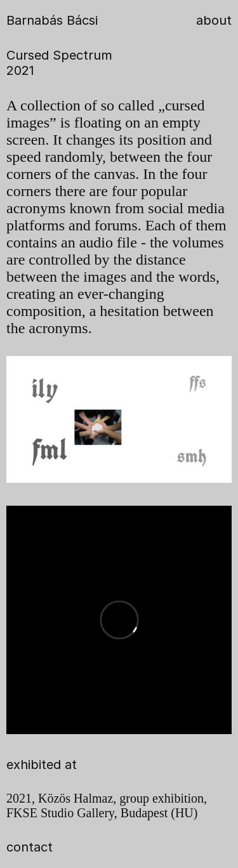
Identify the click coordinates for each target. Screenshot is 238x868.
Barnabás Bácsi (52, 20)
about (214, 20)
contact (30, 847)
